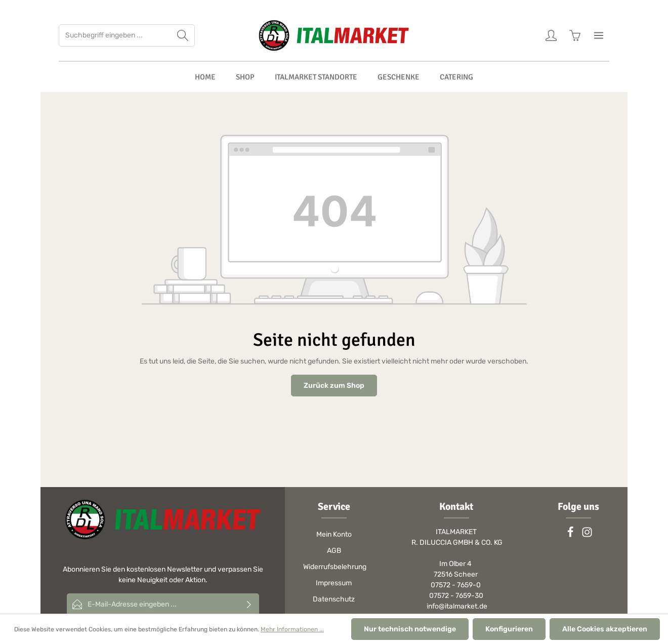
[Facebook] (571, 535)
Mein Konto (334, 534)
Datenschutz (334, 599)
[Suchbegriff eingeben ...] (115, 35)
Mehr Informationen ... (292, 629)
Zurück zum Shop (334, 386)
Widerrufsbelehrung (335, 567)
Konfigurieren (509, 629)
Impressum (334, 583)
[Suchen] (183, 35)
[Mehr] (598, 36)
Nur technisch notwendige (410, 629)
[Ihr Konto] (551, 36)
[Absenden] (249, 604)
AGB (334, 551)
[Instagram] (587, 535)
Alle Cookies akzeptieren (605, 629)
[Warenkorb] (575, 36)
